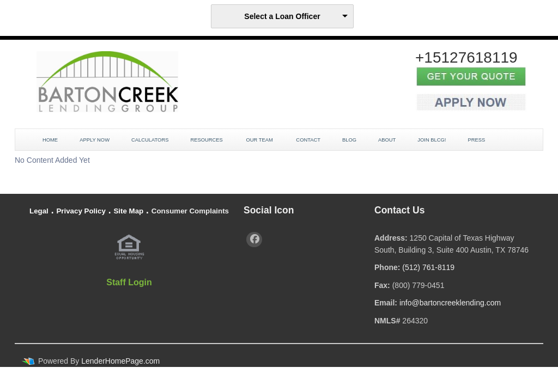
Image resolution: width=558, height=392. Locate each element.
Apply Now (95, 140)
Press (477, 140)
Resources (207, 140)
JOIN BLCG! (432, 140)
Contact (308, 140)
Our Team (260, 140)
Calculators (150, 140)
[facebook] (254, 240)
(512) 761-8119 (428, 267)
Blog (349, 140)
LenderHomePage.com (120, 361)
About (387, 140)
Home (50, 140)
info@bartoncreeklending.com (450, 303)
